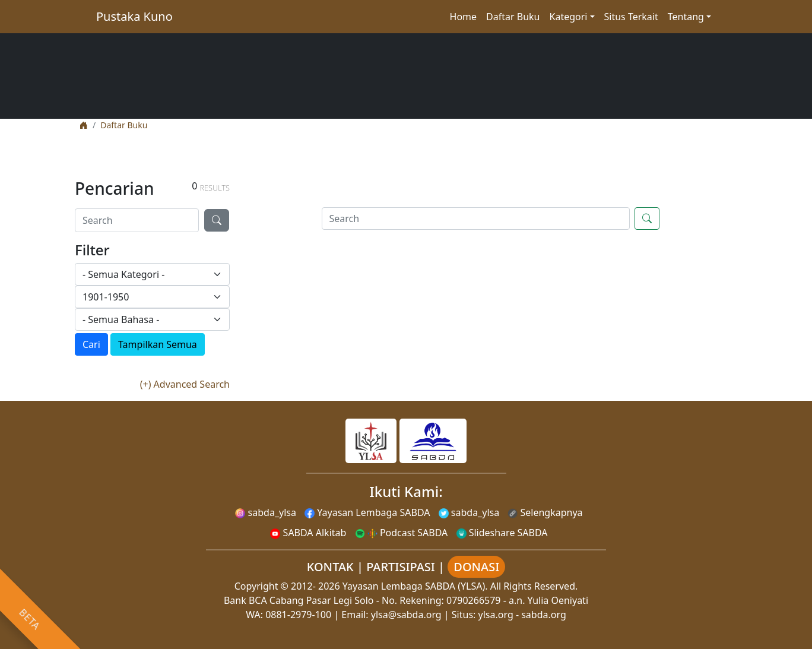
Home (464, 17)
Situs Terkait (631, 17)
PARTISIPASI (401, 567)
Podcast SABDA (402, 533)
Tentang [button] (686, 17)
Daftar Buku (513, 17)
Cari (91, 344)
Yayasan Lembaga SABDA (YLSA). (415, 586)
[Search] (137, 220)
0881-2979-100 (298, 615)
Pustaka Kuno (134, 16)
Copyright (256, 586)
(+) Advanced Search (185, 384)
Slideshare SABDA (502, 533)
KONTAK (330, 567)
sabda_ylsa (266, 512)
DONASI (476, 567)
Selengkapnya (545, 512)
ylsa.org (496, 615)
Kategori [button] (569, 17)
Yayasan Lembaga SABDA (367, 512)
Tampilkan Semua (158, 344)
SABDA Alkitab (308, 533)
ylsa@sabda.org (406, 615)
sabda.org (544, 615)
